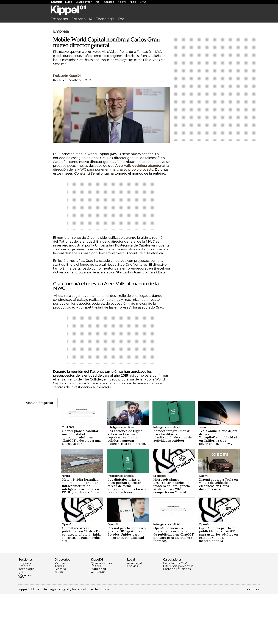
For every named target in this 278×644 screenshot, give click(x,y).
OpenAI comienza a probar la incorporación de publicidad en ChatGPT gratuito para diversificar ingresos (174, 584)
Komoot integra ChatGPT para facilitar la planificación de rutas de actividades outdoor (173, 485)
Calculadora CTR (175, 613)
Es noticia (57, 2)
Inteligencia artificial (121, 477)
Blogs (59, 621)
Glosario (60, 619)
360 (21, 627)
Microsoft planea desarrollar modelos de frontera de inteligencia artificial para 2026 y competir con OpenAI (172, 535)
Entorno (78, 19)
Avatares (25, 624)
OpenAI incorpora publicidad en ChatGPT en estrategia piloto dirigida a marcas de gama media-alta (82, 584)
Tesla (202, 477)
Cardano (109, 2)
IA (91, 19)
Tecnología (105, 19)
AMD (143, 2)
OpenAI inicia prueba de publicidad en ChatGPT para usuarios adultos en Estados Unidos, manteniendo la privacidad (218, 586)
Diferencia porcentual (179, 616)
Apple (133, 2)
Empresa (61, 81)
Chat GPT (68, 477)
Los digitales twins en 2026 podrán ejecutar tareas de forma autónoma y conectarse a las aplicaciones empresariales (127, 537)
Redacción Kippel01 (67, 125)
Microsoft (159, 525)
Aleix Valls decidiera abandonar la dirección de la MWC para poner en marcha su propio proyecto (111, 217)
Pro (121, 19)
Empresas (59, 19)
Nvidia (69, 2)
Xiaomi (122, 2)
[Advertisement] (139, 51)
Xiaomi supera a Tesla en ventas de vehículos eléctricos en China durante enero (218, 534)
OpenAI (67, 574)
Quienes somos (102, 613)
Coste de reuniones (177, 619)
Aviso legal (134, 613)
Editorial (97, 616)
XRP (98, 2)
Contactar (98, 621)
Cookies (132, 616)
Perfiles (60, 613)
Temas (59, 616)
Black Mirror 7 (84, 2)
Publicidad (98, 619)
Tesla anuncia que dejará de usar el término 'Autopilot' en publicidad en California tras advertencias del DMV (218, 487)
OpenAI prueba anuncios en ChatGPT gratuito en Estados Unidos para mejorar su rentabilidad (127, 582)
